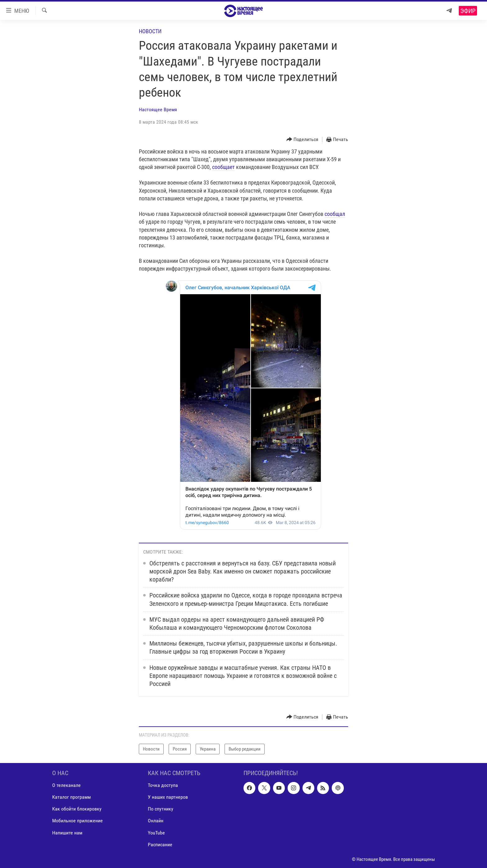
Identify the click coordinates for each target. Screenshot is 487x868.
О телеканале (66, 785)
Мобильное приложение (77, 821)
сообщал (335, 214)
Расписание (160, 845)
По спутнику (161, 809)
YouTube (156, 833)
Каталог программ (71, 797)
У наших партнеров (168, 797)
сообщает (223, 167)
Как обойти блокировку (77, 809)
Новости (150, 31)
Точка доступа (163, 785)
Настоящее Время (158, 110)
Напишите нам (67, 833)
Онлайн (156, 821)
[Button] (303, 140)
